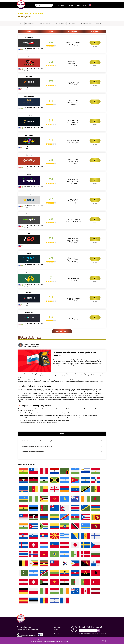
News (84, 5)
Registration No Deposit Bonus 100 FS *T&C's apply (73, 181)
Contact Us (57, 634)
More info (102, 641)
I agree (109, 641)
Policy (55, 636)
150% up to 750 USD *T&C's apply (73, 83)
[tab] (62, 441)
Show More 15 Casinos (62, 331)
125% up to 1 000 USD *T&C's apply (73, 44)
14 (38, 337)
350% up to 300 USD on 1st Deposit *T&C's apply (73, 142)
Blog (78, 5)
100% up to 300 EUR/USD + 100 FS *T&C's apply (73, 162)
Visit (95, 43)
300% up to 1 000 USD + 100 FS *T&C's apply (73, 122)
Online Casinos (61, 5)
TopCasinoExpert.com (24, 627)
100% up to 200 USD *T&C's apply (73, 279)
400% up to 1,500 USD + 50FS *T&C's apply (73, 103)
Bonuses (71, 5)
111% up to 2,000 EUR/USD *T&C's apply (73, 201)
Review (95, 46)
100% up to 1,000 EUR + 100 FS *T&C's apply (73, 220)
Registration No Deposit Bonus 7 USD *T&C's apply (73, 63)
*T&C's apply (73, 319)
